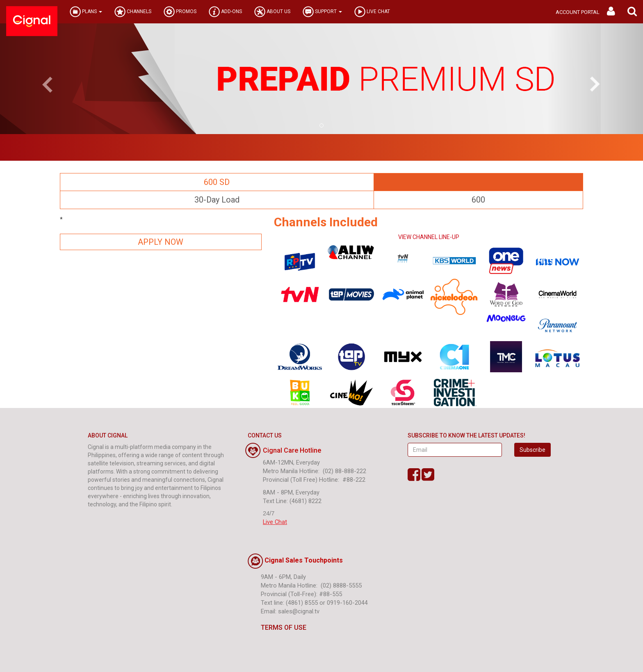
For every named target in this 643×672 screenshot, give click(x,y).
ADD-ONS (225, 12)
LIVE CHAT (372, 12)
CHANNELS (133, 12)
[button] (632, 12)
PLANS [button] (86, 12)
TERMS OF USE (277, 628)
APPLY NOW (161, 242)
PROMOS (180, 12)
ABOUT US (272, 12)
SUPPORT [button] (322, 12)
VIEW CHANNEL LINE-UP (429, 237)
